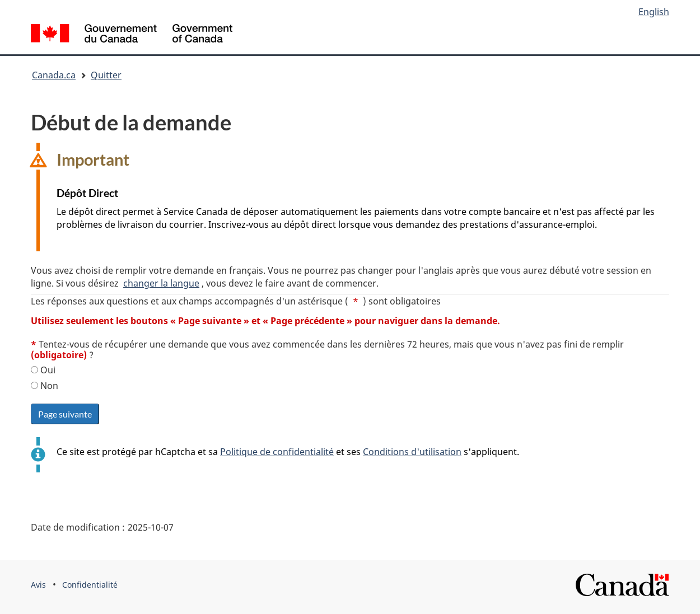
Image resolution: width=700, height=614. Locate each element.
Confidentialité (90, 585)
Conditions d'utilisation (412, 452)
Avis (38, 585)
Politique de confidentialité (277, 452)
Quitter (106, 75)
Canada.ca (54, 75)
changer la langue (161, 283)
